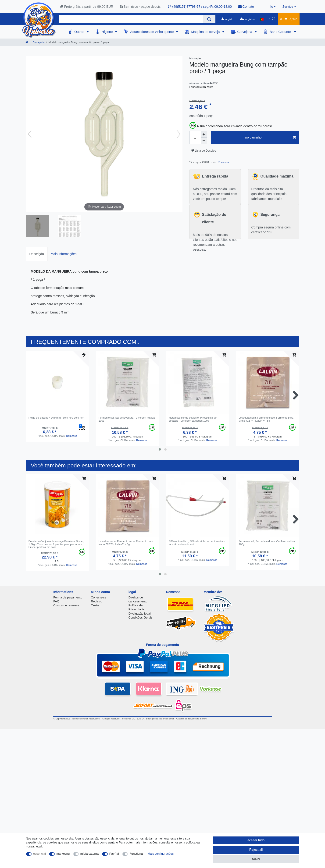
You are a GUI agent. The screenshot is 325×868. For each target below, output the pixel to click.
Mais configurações (160, 854)
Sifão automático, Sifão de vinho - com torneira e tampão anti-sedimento (197, 543)
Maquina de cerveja (206, 32)
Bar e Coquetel (281, 32)
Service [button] (288, 7)
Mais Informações (64, 254)
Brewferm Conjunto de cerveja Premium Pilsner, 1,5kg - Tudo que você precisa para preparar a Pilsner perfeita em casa (56, 544)
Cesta (95, 605)
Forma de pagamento (68, 597)
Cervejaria (245, 32)
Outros (80, 32)
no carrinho (270, 138)
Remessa (223, 162)
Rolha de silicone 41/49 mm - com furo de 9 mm (56, 418)
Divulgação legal (140, 614)
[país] (262, 19)
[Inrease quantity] (204, 134)
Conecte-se (99, 597)
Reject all (256, 850)
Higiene (108, 32)
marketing (63, 854)
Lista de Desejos (204, 151)
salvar (256, 859)
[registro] (228, 19)
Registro (96, 601)
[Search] (209, 19)
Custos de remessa (66, 605)
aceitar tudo (256, 840)
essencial (39, 854)
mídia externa (89, 854)
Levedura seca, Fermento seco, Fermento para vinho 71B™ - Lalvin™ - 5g (266, 419)
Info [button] (270, 7)
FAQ (56, 601)
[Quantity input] (195, 138)
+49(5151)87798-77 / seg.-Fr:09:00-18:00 (200, 7)
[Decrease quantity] (204, 141)
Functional (136, 854)
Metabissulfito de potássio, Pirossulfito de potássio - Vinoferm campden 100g (193, 419)
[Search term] (131, 19)
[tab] (37, 254)
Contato (246, 7)
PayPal (114, 854)
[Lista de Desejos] (272, 19)
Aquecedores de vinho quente (152, 32)
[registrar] (247, 19)
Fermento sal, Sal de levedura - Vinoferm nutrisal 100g (127, 419)
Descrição (37, 254)
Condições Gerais (141, 617)
